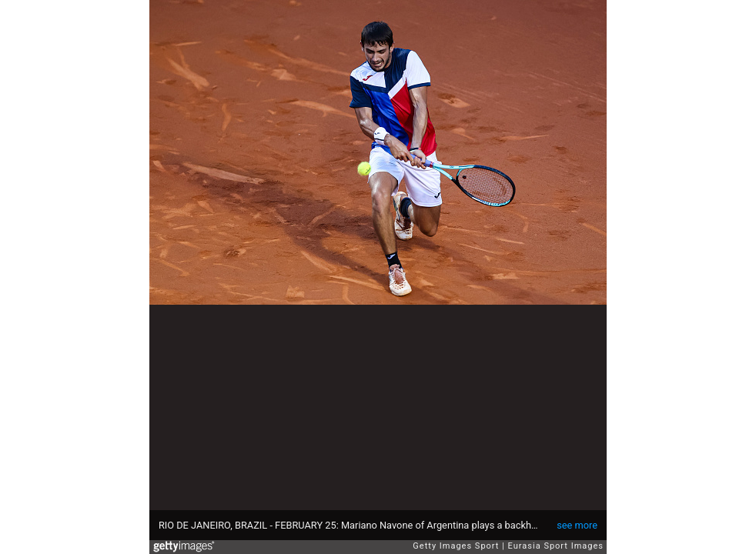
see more (577, 525)
